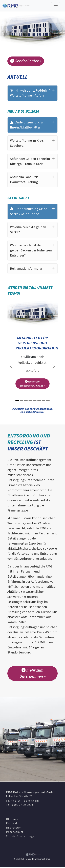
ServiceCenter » (26, 61)
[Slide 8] (48, 400)
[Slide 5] (35, 400)
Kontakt (12, 823)
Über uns (12, 819)
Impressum (14, 828)
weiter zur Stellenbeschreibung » (32, 384)
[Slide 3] (26, 400)
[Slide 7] (44, 400)
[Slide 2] (21, 400)
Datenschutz (15, 832)
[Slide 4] (30, 400)
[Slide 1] (17, 400)
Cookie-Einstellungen (21, 836)
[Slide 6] (39, 400)
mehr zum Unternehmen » (32, 673)
